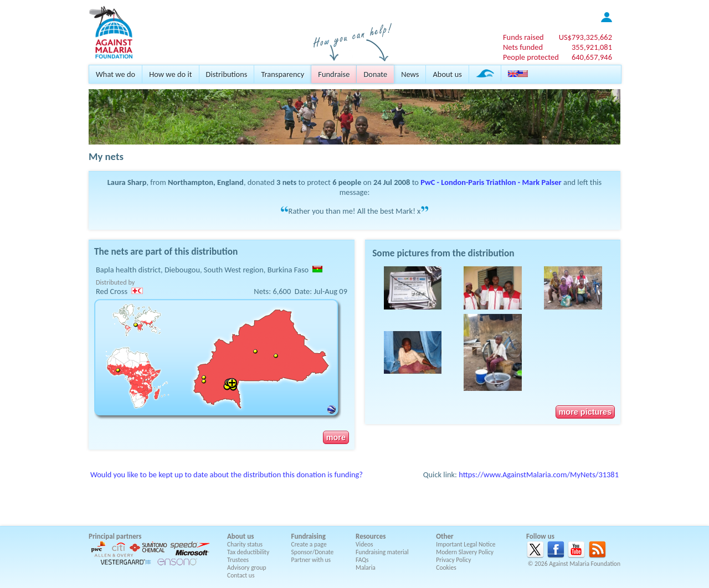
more (336, 437)
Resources (371, 536)
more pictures (585, 412)
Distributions (227, 74)
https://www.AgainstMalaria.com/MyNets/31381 (539, 474)
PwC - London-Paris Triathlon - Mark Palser (491, 182)
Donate (375, 74)
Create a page (309, 544)
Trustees (238, 560)
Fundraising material (382, 552)
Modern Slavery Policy (465, 552)
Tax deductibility (248, 552)
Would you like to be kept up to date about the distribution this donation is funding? (227, 474)
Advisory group (247, 568)
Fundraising (309, 536)
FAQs (362, 560)
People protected (531, 57)
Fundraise (334, 74)
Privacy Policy (453, 560)
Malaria (366, 568)
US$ (585, 37)
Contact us (241, 575)
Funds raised (523, 37)
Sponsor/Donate (313, 552)
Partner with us (311, 560)
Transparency (282, 74)
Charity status (245, 544)
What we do (115, 74)
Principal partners (115, 536)
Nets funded (523, 47)
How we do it (170, 74)
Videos (364, 544)
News (410, 74)
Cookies (446, 568)
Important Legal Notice (466, 544)
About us (447, 74)
